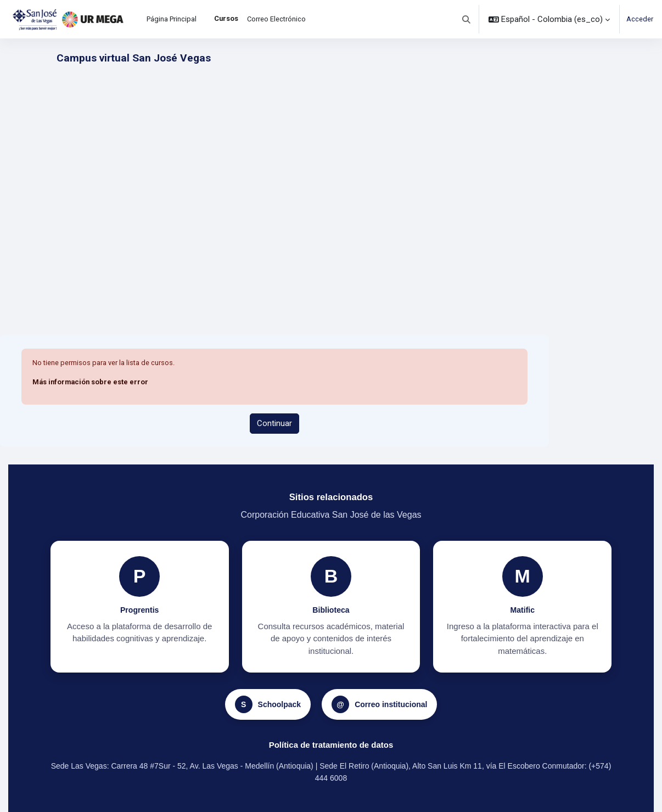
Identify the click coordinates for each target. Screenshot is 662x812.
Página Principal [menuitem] (172, 19)
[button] (467, 19)
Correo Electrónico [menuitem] (276, 19)
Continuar (274, 423)
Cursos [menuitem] (226, 18)
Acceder (640, 19)
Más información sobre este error (90, 382)
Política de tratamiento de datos (331, 745)
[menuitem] (205, 19)
